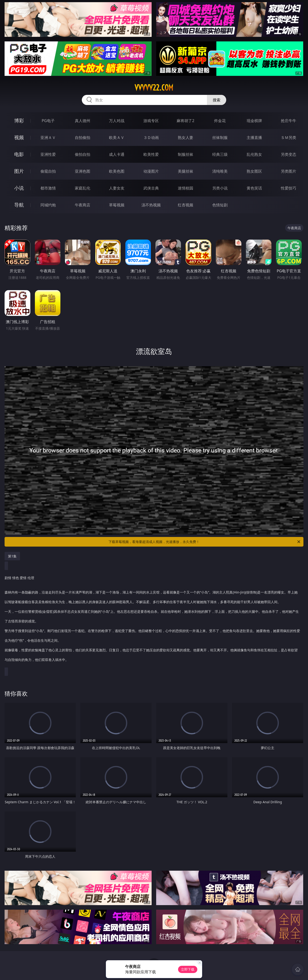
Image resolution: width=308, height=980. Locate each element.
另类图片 (289, 171)
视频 (19, 137)
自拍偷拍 (83, 137)
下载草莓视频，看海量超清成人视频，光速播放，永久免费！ (205, 542)
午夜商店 (83, 205)
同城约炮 (48, 205)
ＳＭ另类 (289, 137)
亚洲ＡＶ (48, 137)
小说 (19, 188)
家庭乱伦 (83, 188)
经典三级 (220, 154)
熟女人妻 (186, 137)
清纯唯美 (220, 171)
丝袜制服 (220, 137)
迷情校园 (186, 188)
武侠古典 (151, 188)
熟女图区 (254, 171)
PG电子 (48, 121)
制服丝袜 (186, 154)
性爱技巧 (289, 188)
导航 (19, 205)
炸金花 (220, 121)
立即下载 (188, 969)
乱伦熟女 (254, 154)
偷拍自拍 (83, 154)
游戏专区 (151, 121)
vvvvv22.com (154, 88)
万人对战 (117, 121)
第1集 (12, 556)
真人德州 (83, 121)
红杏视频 (186, 205)
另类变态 (289, 154)
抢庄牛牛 (289, 121)
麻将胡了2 (185, 121)
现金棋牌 (254, 121)
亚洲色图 (83, 171)
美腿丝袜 (186, 171)
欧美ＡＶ (117, 137)
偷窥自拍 (48, 171)
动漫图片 (151, 171)
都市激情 (48, 188)
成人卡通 (117, 154)
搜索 (217, 100)
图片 (19, 171)
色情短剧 (220, 205)
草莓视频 (117, 205)
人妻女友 (117, 188)
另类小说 (220, 188)
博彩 (19, 121)
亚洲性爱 (48, 154)
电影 (19, 154)
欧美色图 (117, 171)
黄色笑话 (254, 188)
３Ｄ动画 (151, 137)
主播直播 (254, 137)
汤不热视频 (151, 205)
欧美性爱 (151, 154)
